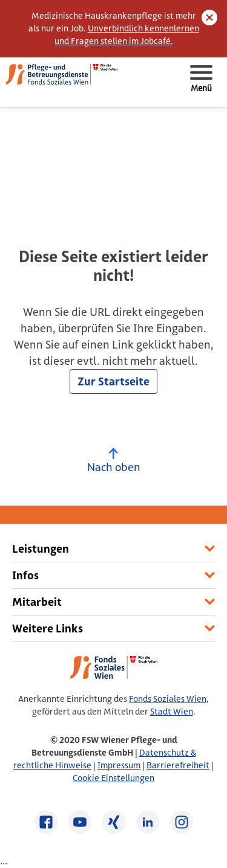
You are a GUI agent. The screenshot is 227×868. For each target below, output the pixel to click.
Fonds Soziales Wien (168, 699)
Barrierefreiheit (178, 765)
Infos (25, 575)
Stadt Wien (172, 712)
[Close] (209, 18)
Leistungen (41, 549)
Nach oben (114, 461)
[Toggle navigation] (201, 79)
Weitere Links (48, 628)
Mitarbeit (37, 602)
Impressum (119, 765)
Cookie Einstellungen (113, 778)
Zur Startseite (113, 381)
